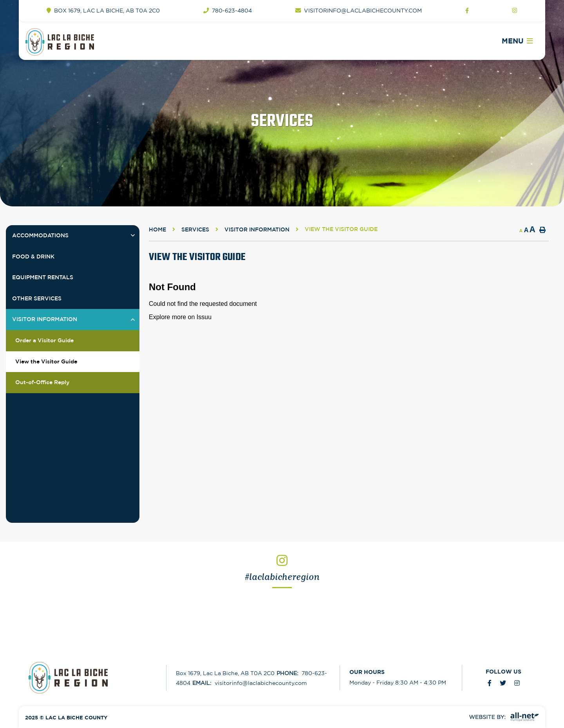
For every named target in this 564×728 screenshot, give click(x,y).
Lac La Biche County (92, 678)
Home (157, 229)
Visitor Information (257, 229)
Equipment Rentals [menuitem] (43, 277)
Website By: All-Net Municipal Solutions (504, 717)
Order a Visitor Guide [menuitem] (44, 340)
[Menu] (517, 41)
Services (195, 229)
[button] (133, 236)
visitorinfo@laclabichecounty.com (249, 683)
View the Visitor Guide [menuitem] (46, 361)
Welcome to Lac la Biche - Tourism (79, 42)
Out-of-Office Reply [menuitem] (42, 382)
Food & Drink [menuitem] (33, 257)
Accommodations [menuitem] (40, 235)
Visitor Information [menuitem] (45, 319)
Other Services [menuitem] (37, 298)
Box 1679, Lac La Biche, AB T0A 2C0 (225, 673)
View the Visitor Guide (341, 229)
